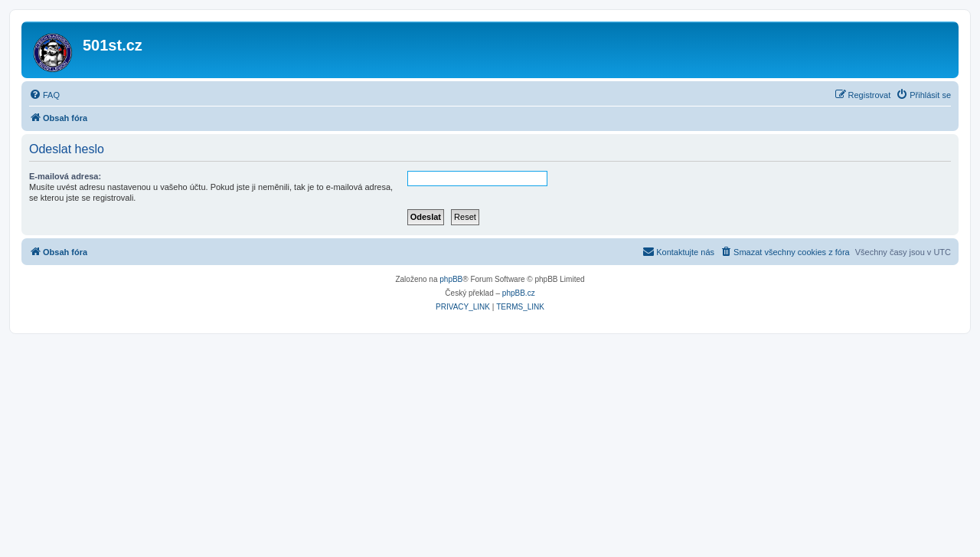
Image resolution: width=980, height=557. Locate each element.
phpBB (451, 279)
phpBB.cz (519, 293)
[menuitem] (44, 95)
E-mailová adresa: (65, 176)
